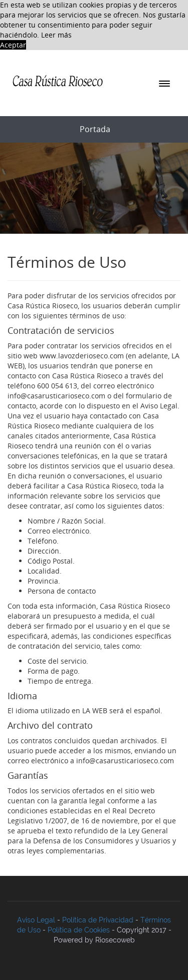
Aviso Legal (36, 920)
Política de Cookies (79, 930)
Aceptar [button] (13, 45)
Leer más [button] (56, 35)
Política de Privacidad (98, 920)
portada (95, 129)
